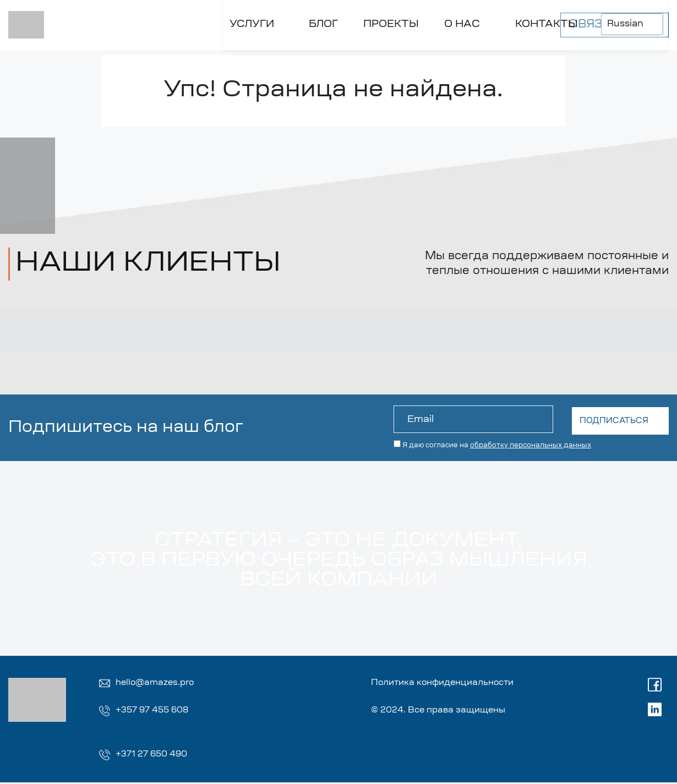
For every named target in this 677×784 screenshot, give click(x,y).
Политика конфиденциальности (450, 683)
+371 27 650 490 (154, 756)
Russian (460, 21)
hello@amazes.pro (157, 683)
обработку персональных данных (531, 444)
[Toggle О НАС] (283, 48)
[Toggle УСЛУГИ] (65, 48)
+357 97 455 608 (155, 711)
